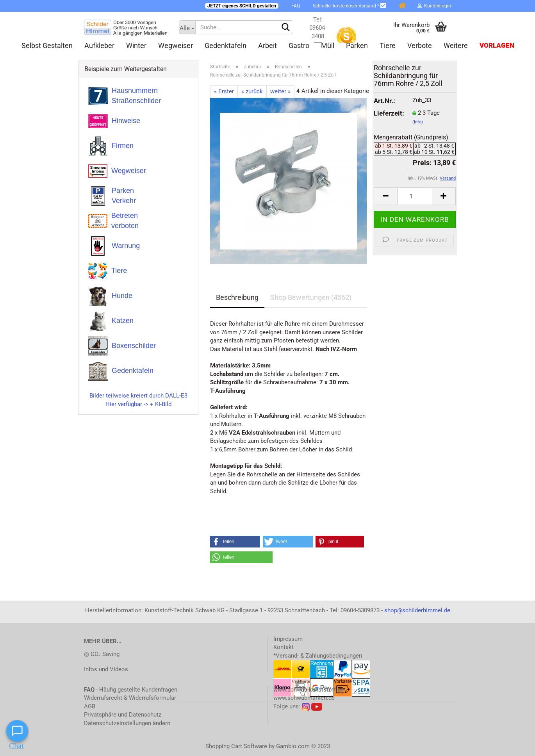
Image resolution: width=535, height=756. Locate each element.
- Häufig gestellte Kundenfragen (131, 690)
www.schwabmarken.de (304, 698)
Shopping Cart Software (236, 746)
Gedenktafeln (226, 45)
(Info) (418, 122)
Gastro (299, 45)
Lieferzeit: (387, 113)
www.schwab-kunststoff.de (309, 690)
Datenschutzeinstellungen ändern (127, 723)
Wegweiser (176, 45)
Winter (136, 45)
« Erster (224, 91)
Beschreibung (237, 297)
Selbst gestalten (47, 45)
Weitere (456, 45)
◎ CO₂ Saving (102, 654)
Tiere (388, 45)
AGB (90, 706)
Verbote (420, 45)
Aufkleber (99, 45)
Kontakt (284, 647)
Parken (357, 45)
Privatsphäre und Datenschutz (123, 715)
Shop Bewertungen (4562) (311, 297)
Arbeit (267, 45)
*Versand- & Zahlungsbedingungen (318, 656)
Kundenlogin (434, 6)
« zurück (252, 91)
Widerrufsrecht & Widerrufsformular (130, 698)
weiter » (280, 91)
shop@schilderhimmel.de (417, 610)
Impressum (288, 639)
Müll (328, 45)
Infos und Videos (106, 669)
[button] (235, 542)
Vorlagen (497, 45)
